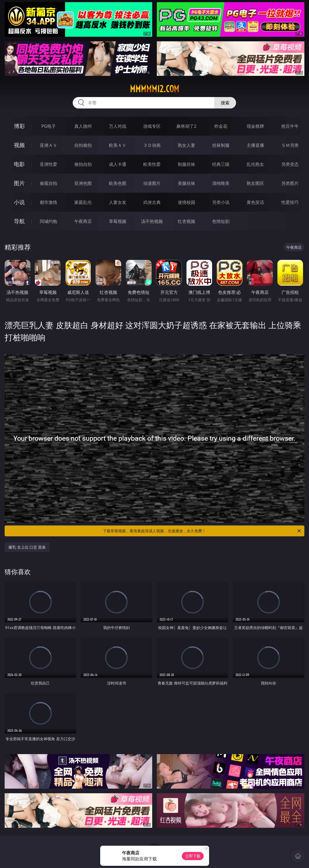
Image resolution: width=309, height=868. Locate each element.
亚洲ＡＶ (48, 145)
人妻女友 (118, 202)
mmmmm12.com (154, 89)
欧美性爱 (152, 164)
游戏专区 (152, 126)
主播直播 (255, 145)
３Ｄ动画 (152, 145)
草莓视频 (118, 221)
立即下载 (193, 856)
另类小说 (221, 202)
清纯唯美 (221, 183)
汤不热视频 (152, 221)
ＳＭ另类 (290, 145)
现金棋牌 (255, 126)
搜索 (225, 103)
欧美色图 (118, 183)
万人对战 (118, 126)
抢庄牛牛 (290, 126)
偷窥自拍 (48, 183)
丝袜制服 (221, 145)
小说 (19, 202)
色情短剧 (221, 221)
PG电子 (49, 126)
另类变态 (290, 164)
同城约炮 (48, 221)
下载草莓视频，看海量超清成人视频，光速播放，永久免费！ (202, 531)
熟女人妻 (186, 145)
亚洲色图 (83, 183)
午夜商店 (83, 221)
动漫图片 (152, 183)
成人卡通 (118, 164)
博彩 (19, 126)
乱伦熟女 (255, 164)
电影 (19, 164)
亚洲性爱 (48, 164)
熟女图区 (255, 183)
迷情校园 (186, 202)
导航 (19, 221)
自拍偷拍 (83, 145)
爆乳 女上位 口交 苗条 (27, 547)
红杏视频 (186, 221)
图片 (19, 183)
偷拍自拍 (83, 164)
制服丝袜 (186, 164)
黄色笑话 (255, 202)
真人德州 (83, 126)
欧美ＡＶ (118, 145)
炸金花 (221, 126)
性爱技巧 (290, 202)
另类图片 (290, 183)
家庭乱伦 (83, 202)
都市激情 (48, 202)
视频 (19, 145)
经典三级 (221, 164)
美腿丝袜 (186, 183)
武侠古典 (152, 202)
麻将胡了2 (186, 126)
